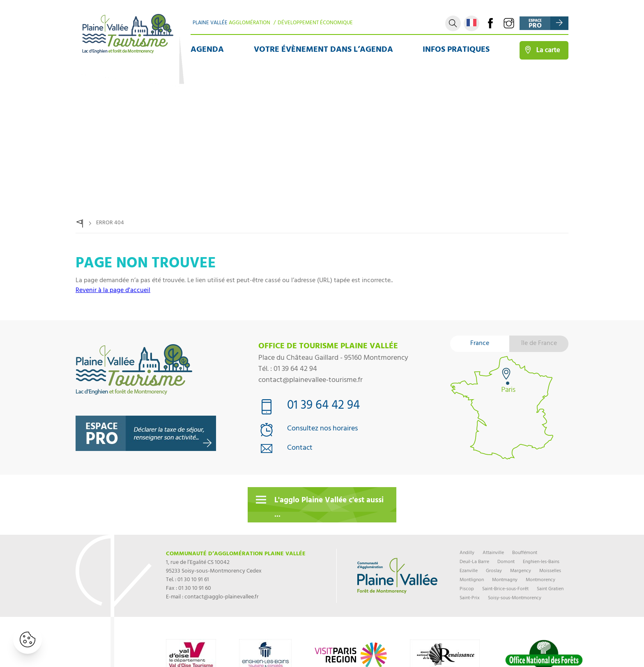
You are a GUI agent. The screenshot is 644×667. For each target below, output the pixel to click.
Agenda (207, 50)
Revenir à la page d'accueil (113, 291)
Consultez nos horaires (322, 429)
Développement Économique (315, 23)
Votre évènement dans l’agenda (323, 50)
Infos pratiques (456, 50)
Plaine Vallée (231, 23)
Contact (300, 449)
